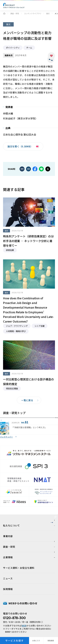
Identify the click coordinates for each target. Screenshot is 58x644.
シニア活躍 (40, 326)
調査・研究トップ (17, 416)
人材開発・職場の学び (16, 331)
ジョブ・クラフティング (17, 326)
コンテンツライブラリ (33, 13)
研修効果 (10, 250)
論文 (48, 13)
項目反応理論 (12, 388)
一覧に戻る (27, 400)
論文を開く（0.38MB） (20, 146)
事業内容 (8, 618)
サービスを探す (15, 640)
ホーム (4, 13)
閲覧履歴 (51, 640)
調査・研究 (15, 13)
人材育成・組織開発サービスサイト (28, 580)
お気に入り (51, 56)
